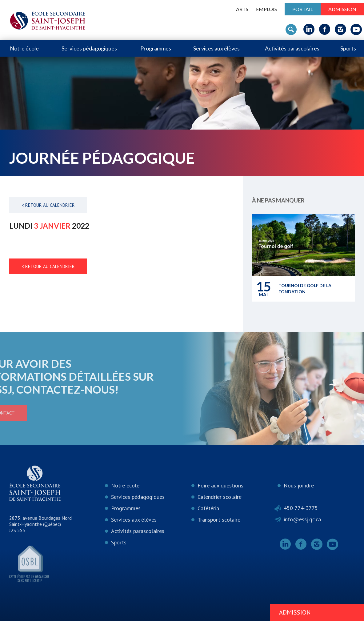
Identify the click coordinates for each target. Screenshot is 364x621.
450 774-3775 (301, 508)
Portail (303, 9)
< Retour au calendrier (48, 205)
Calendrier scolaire (220, 497)
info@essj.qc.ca (302, 519)
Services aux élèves (216, 48)
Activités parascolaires (292, 48)
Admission (342, 9)
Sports (348, 48)
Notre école (24, 48)
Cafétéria (208, 508)
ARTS (242, 9)
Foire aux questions (220, 485)
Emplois (266, 9)
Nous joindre (299, 485)
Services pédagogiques (89, 48)
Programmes (156, 48)
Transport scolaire (219, 520)
